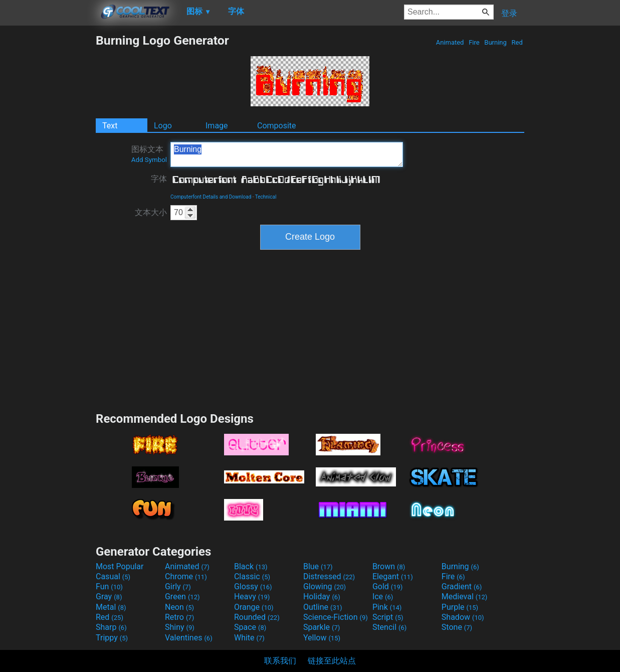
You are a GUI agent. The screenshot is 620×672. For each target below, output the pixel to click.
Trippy (112, 638)
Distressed (329, 576)
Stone (457, 627)
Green (182, 597)
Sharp (111, 627)
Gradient (462, 586)
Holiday (322, 597)
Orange (254, 607)
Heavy (252, 597)
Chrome (186, 576)
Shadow (463, 617)
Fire (474, 42)
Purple (460, 607)
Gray (109, 597)
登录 (509, 13)
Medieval (465, 597)
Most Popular (120, 566)
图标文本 (149, 154)
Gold (388, 586)
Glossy (253, 586)
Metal (111, 607)
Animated (450, 42)
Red (517, 42)
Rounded (257, 617)
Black (251, 566)
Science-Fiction (336, 617)
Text (110, 126)
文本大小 (151, 212)
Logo (163, 126)
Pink (387, 607)
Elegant (393, 576)
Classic (252, 576)
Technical (266, 197)
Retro (179, 617)
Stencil (389, 627)
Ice (383, 597)
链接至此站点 (332, 661)
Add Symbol (149, 160)
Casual (113, 576)
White (249, 638)
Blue (318, 566)
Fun (109, 586)
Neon (179, 607)
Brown (389, 566)
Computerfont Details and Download (211, 197)
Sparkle (322, 627)
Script (388, 617)
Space (250, 627)
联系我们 (280, 661)
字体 (159, 179)
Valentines (189, 638)
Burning (495, 42)
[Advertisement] (48, 184)
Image (217, 126)
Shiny (180, 627)
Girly (178, 586)
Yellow (322, 638)
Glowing (325, 586)
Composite (277, 126)
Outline (323, 607)
